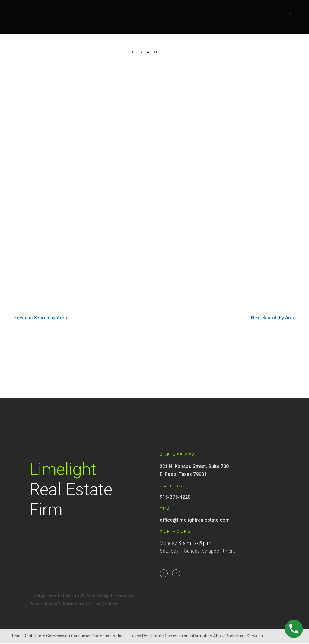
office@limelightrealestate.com (195, 520)
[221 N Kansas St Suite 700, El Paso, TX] (154, 366)
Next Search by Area (276, 318)
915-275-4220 (175, 498)
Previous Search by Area (38, 318)
